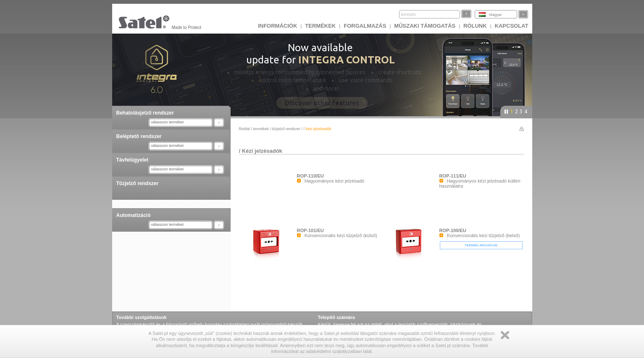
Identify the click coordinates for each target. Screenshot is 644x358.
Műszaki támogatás (425, 26)
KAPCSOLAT (512, 26)
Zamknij (505, 335)
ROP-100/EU (453, 230)
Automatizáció (134, 215)
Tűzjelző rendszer (138, 183)
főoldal (245, 129)
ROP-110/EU (310, 176)
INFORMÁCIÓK (277, 26)
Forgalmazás (365, 26)
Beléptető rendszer (139, 136)
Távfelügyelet (133, 160)
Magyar (496, 15)
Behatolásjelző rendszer (145, 113)
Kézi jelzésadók (262, 151)
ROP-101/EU (310, 230)
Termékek (320, 26)
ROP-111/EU (453, 176)
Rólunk (475, 26)
